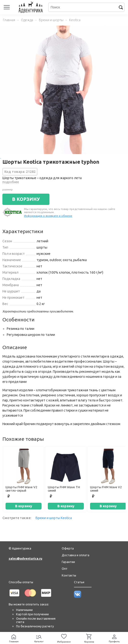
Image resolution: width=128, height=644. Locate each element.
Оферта (68, 548)
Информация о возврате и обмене (48, 216)
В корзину (24, 506)
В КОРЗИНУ (26, 199)
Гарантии (68, 562)
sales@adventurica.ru (25, 558)
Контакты (69, 575)
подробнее (11, 182)
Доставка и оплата (76, 555)
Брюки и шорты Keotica (54, 518)
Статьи (79, 582)
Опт (65, 569)
